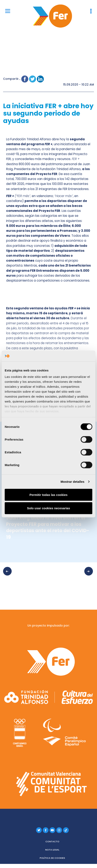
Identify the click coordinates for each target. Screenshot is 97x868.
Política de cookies (52, 858)
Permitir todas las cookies (48, 495)
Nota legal (52, 850)
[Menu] (8, 11)
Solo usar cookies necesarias (48, 508)
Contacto (52, 841)
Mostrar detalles (73, 482)
